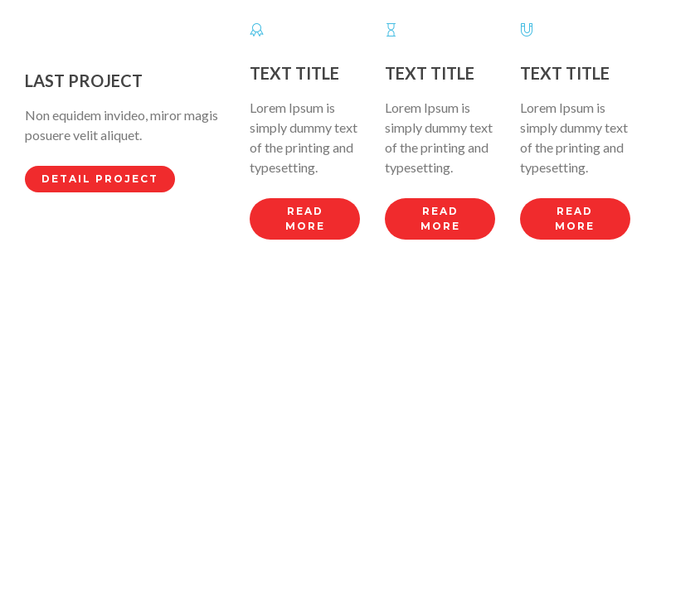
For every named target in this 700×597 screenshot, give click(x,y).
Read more (305, 218)
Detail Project (100, 179)
